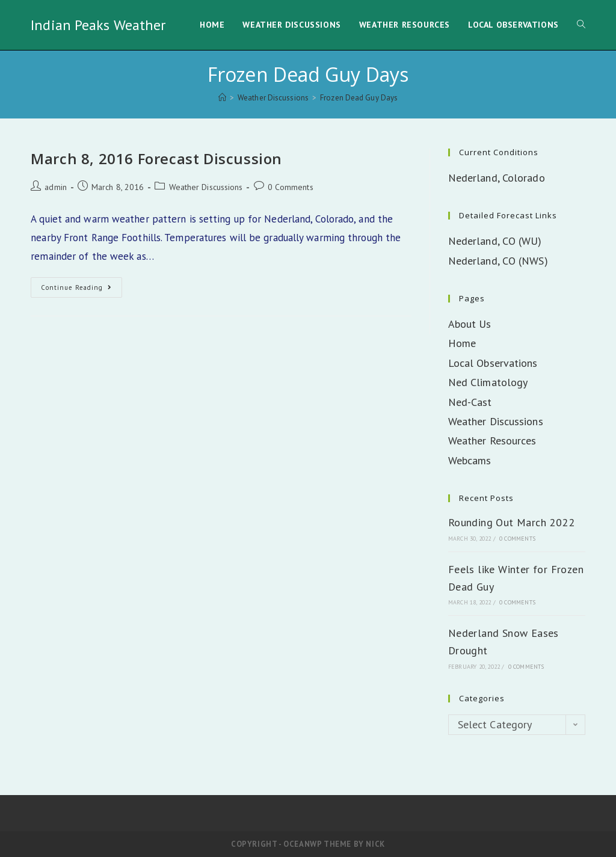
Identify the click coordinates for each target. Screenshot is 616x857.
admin (56, 187)
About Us (470, 324)
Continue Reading (82, 290)
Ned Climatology (488, 382)
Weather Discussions (206, 187)
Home (462, 343)
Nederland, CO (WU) (495, 241)
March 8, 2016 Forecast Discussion (156, 158)
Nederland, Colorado (497, 178)
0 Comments (291, 187)
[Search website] (581, 25)
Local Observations (493, 363)
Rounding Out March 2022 (511, 522)
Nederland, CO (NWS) (498, 261)
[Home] (222, 98)
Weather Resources (492, 441)
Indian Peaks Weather (98, 25)
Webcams (470, 460)
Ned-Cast (470, 402)
